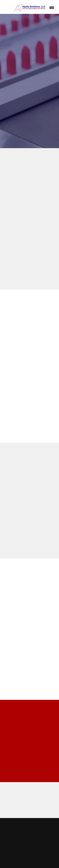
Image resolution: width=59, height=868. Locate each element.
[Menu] (52, 8)
